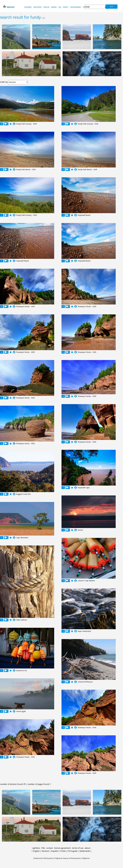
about (88, 848)
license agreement (62, 848)
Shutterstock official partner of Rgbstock (48, 858)
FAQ (60, 7)
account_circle (14, 124)
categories (28, 7)
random (54, 7)
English (36, 851)
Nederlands (85, 851)
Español (55, 851)
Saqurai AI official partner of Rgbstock (76, 858)
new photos (38, 7)
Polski (63, 851)
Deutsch (45, 851)
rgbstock (8, 7)
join (112, 7)
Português (73, 851)
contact (66, 7)
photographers (76, 7)
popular (46, 7)
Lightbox (36, 848)
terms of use (78, 848)
